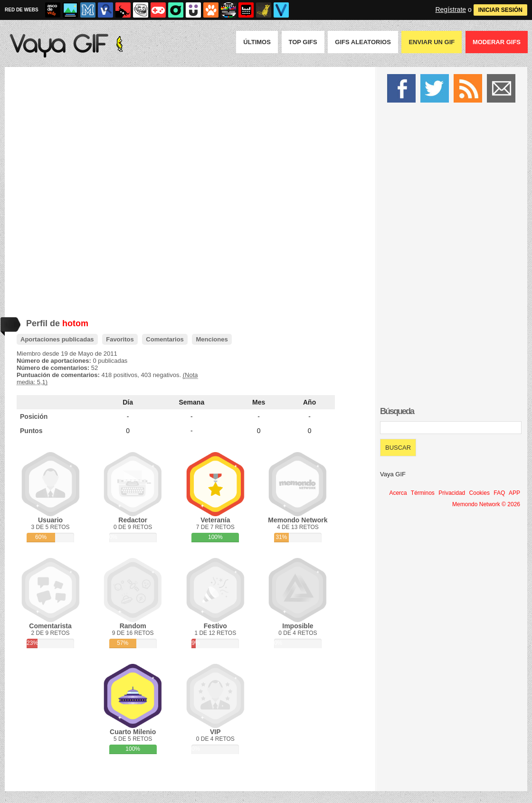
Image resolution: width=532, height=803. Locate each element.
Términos (423, 493)
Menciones (212, 339)
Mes (259, 402)
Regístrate (451, 9)
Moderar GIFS (497, 42)
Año (309, 402)
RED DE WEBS (22, 10)
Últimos (257, 42)
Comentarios (165, 339)
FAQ (499, 493)
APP (514, 493)
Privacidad (452, 493)
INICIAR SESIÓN (500, 10)
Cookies (480, 493)
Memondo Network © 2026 (486, 504)
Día (128, 402)
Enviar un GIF (432, 42)
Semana (192, 402)
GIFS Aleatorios (363, 42)
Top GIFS (303, 42)
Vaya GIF (393, 474)
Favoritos (120, 339)
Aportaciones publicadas (57, 339)
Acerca (398, 493)
